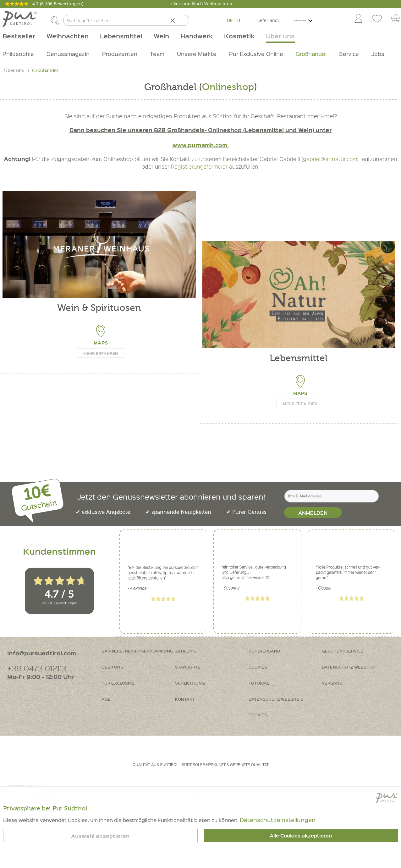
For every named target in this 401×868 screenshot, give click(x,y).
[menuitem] (358, 19)
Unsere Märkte (197, 54)
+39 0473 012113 (37, 668)
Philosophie (18, 54)
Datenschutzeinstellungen (278, 820)
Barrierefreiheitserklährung (137, 651)
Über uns (112, 667)
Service (349, 54)
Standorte (188, 667)
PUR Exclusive (118, 683)
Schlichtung (190, 683)
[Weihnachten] (68, 36)
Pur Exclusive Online (256, 54)
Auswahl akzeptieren (100, 836)
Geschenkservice (343, 651)
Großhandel (311, 54)
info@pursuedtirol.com (42, 653)
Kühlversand (264, 651)
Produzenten (120, 54)
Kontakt (185, 699)
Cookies (258, 667)
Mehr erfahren (101, 353)
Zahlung (185, 651)
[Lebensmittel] (121, 36)
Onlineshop (228, 87)
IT (239, 20)
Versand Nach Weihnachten (203, 4)
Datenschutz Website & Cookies (276, 707)
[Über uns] (277, 36)
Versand (332, 683)
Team (157, 54)
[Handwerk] (197, 36)
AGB (106, 699)
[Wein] (161, 36)
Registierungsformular (199, 166)
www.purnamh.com (201, 145)
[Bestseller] (22, 36)
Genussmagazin (68, 54)
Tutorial (259, 683)
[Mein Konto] (358, 19)
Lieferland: (268, 20)
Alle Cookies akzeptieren (301, 836)
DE (230, 20)
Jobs (378, 54)
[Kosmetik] (239, 36)
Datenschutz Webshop (349, 667)
